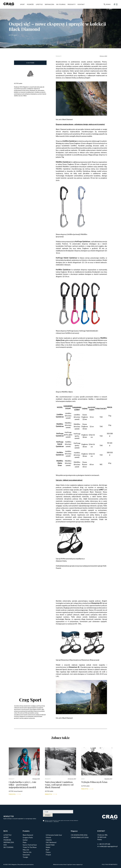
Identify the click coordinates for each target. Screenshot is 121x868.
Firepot (48, 855)
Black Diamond (28, 835)
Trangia (25, 857)
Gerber (25, 840)
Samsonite (26, 855)
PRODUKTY (72, 4)
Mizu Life (26, 850)
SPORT (22, 4)
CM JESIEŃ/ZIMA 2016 (79, 835)
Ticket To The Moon (30, 847)
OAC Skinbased (51, 842)
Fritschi (48, 837)
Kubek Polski (50, 845)
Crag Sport (30, 700)
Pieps (25, 842)
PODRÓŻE (30, 4)
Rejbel (48, 847)
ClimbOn (49, 840)
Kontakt (81, 4)
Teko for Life (27, 852)
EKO (5, 845)
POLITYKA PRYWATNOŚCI (110, 864)
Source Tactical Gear (30, 845)
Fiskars (48, 852)
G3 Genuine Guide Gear (54, 835)
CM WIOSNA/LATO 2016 (80, 837)
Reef (47, 850)
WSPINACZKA (49, 4)
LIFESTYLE (39, 4)
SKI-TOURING (61, 4)
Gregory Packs (28, 837)
